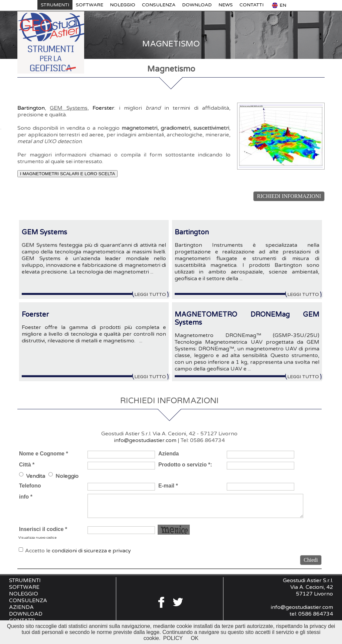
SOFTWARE (90, 5)
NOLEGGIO (123, 5)
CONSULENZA (159, 5)
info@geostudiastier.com (145, 440)
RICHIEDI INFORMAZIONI (289, 196)
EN (279, 5)
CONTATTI (251, 5)
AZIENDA (21, 607)
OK (195, 638)
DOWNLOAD (197, 5)
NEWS (226, 5)
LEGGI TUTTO (152, 294)
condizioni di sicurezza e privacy (91, 551)
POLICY (173, 638)
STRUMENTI (55, 5)
